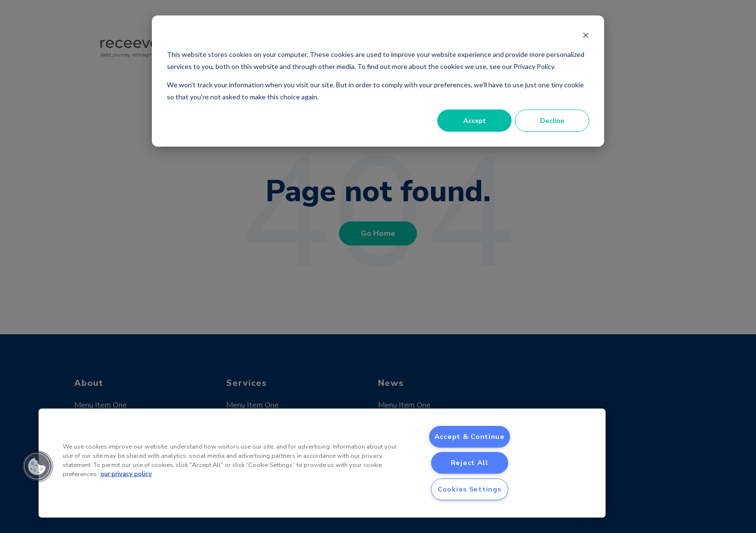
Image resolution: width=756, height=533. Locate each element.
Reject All (470, 463)
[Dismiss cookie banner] (586, 36)
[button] (37, 466)
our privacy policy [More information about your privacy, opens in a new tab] (126, 474)
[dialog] (378, 81)
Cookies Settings (470, 489)
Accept (475, 120)
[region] (322, 463)
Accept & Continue (470, 437)
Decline (552, 120)
